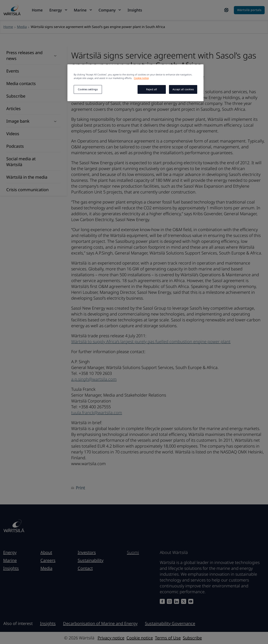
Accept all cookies (183, 89)
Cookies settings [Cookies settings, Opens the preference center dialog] (88, 89)
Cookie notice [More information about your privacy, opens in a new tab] (141, 78)
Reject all (152, 89)
